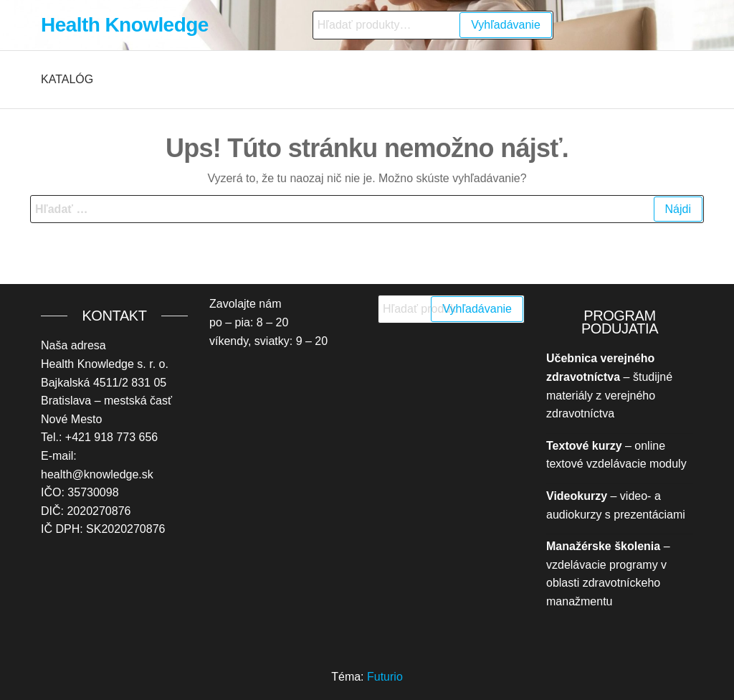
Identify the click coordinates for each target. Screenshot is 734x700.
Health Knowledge (125, 25)
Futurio (385, 677)
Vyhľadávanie (506, 25)
